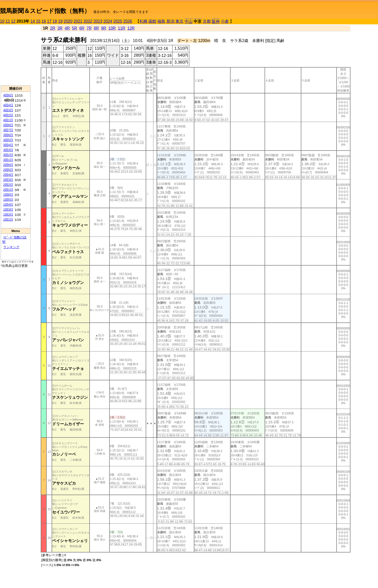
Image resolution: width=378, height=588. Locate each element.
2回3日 (8, 180)
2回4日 (8, 175)
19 (60, 21)
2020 (68, 21)
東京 (179, 21)
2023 (98, 21)
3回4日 (8, 145)
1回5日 (8, 200)
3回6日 (8, 135)
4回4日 (8, 105)
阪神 (216, 21)
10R (112, 28)
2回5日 (8, 170)
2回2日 (8, 185)
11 (8, 21)
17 (49, 21)
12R (131, 28)
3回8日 (8, 125)
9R (103, 28)
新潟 (171, 21)
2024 (108, 21)
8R (96, 28)
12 (13, 21)
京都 (207, 21)
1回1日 (8, 219)
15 (38, 21)
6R (82, 28)
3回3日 (8, 150)
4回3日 (8, 110)
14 (33, 21)
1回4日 (8, 205)
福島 (161, 21)
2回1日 (8, 190)
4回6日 (8, 95)
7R (89, 28)
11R (121, 28)
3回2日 (8, 155)
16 (44, 21)
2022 (88, 21)
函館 (152, 21)
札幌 (143, 21)
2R (53, 28)
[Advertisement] (16, 55)
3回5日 (8, 140)
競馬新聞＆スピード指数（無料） (45, 11)
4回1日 (8, 120)
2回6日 (8, 165)
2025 (118, 21)
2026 (128, 21)
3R (60, 28)
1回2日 (8, 215)
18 (55, 21)
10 (2, 21)
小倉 (225, 21)
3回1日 (8, 160)
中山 (189, 21)
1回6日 (8, 195)
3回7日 (8, 130)
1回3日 (8, 210)
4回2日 (8, 115)
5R (74, 28)
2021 (78, 21)
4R (67, 28)
